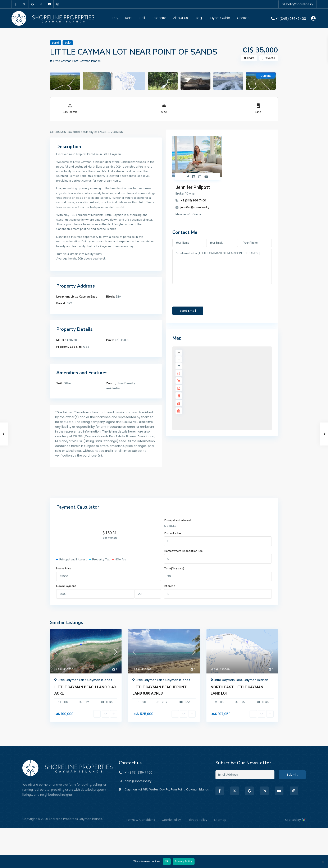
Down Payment (66, 586)
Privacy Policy (197, 823)
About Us (181, 18)
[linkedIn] (41, 4)
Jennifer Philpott (234, 139)
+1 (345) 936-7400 (291, 18)
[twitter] (24, 4)
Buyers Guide (219, 18)
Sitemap (220, 823)
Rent (129, 18)
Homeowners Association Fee (183, 551)
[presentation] (204, 252)
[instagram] (58, 4)
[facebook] (16, 4)
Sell (142, 18)
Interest (169, 586)
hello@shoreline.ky (138, 781)
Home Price (64, 569)
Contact (244, 18)
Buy (115, 18)
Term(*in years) (174, 569)
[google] (33, 4)
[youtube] (49, 4)
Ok (167, 861)
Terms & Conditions (140, 823)
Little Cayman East (84, 297)
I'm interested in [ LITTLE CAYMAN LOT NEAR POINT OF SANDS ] (222, 225)
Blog (198, 18)
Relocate (159, 18)
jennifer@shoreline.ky (236, 159)
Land (258, 112)
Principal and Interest (178, 520)
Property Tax (173, 533)
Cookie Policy (171, 823)
